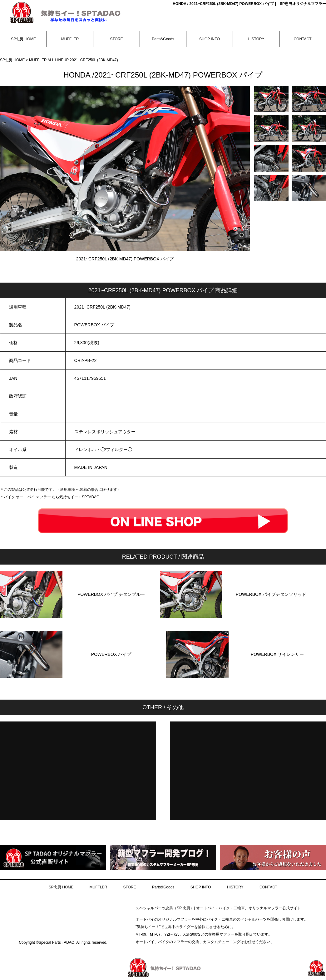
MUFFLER (70, 39)
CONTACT (302, 39)
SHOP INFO (210, 39)
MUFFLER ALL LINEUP (49, 60)
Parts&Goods (163, 39)
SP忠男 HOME (23, 39)
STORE (116, 39)
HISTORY (256, 39)
